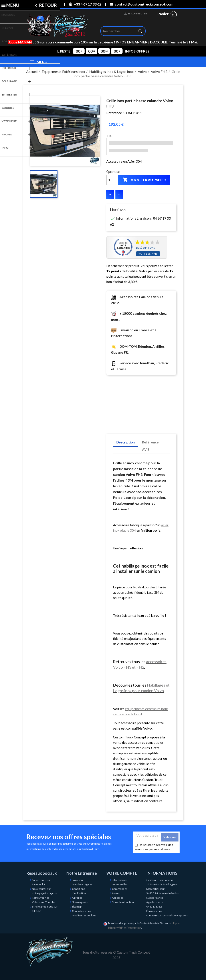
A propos (77, 898)
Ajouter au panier (144, 180)
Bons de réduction (123, 902)
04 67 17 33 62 (46, 4)
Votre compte (122, 873)
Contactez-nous (81, 911)
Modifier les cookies (84, 915)
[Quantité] (112, 180)
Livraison (77, 880)
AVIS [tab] (146, 449)
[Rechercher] (123, 31)
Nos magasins (80, 902)
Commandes (120, 889)
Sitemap (77, 907)
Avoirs (116, 893)
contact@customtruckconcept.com (141, 4)
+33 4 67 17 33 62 (85, 4)
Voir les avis (148, 254)
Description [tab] (126, 442)
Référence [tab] (150, 442)
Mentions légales (82, 884)
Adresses (118, 898)
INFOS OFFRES (137, 51)
